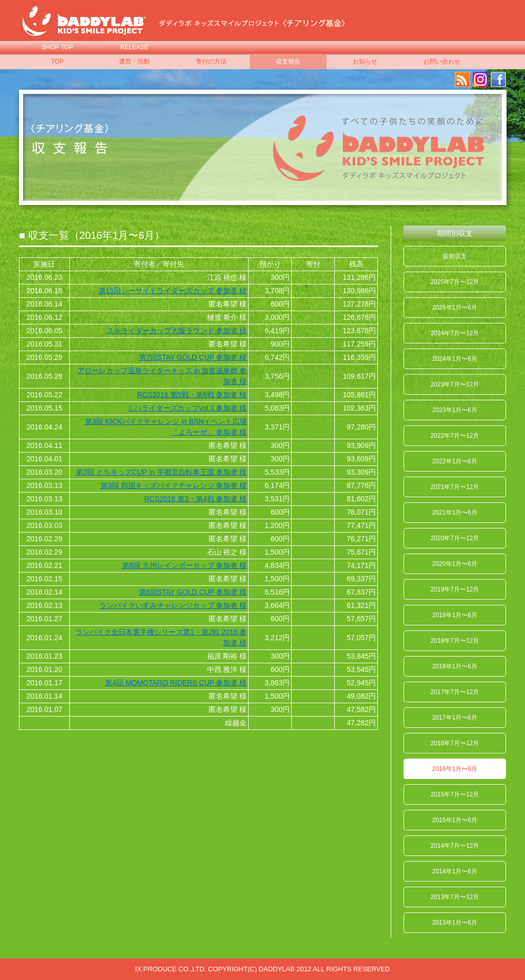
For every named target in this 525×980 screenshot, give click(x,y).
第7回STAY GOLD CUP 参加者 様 (193, 357)
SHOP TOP (57, 47)
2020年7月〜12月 (455, 538)
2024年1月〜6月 (455, 359)
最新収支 (455, 256)
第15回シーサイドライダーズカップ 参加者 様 (173, 291)
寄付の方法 (211, 62)
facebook (498, 79)
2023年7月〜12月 (455, 384)
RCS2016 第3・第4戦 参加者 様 (195, 499)
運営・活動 (134, 62)
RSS (462, 79)
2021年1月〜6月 (455, 513)
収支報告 (288, 62)
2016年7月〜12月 (455, 743)
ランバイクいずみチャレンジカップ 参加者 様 (173, 605)
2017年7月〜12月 (455, 692)
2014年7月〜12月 (455, 846)
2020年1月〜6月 (455, 564)
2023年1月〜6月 (455, 410)
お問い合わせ (442, 62)
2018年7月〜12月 (455, 641)
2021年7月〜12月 (455, 487)
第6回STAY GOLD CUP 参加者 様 (193, 592)
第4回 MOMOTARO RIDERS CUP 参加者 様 (176, 683)
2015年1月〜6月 (455, 820)
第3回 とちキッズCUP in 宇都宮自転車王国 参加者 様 (161, 472)
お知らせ (365, 62)
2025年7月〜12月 (455, 282)
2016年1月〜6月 (455, 769)
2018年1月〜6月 (455, 666)
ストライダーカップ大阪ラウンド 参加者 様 (177, 331)
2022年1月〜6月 (455, 461)
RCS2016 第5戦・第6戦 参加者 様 (192, 395)
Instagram (480, 79)
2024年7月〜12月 (455, 333)
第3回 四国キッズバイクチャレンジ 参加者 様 (174, 485)
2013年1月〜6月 (455, 923)
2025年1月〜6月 (455, 308)
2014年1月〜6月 (455, 871)
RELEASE (134, 47)
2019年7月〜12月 (455, 589)
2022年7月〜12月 (455, 436)
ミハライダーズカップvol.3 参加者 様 (187, 408)
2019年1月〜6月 (455, 615)
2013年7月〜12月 (455, 897)
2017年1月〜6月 (455, 718)
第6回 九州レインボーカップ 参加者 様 (184, 565)
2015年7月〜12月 (455, 794)
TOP (57, 62)
